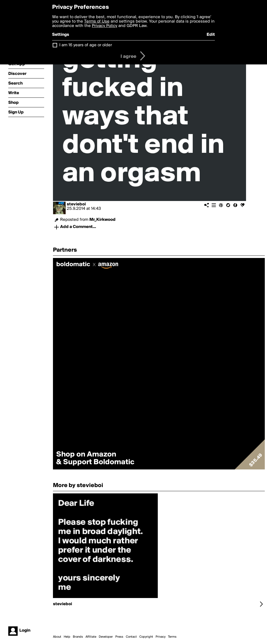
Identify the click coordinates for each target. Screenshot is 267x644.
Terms (172, 637)
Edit (211, 35)
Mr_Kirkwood (102, 220)
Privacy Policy (105, 26)
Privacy (161, 637)
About (57, 637)
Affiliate (91, 637)
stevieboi (76, 204)
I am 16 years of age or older (86, 45)
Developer (106, 637)
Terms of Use (97, 21)
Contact (131, 637)
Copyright (146, 637)
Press (119, 637)
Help (67, 637)
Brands (78, 637)
